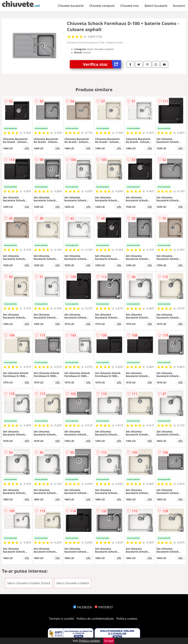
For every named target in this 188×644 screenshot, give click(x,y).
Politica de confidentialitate (95, 619)
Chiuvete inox (130, 6)
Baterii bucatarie (156, 6)
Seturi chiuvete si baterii (73, 583)
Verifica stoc (102, 64)
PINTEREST (104, 607)
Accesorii (179, 6)
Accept (109, 641)
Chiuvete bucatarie (71, 6)
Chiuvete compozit (102, 6)
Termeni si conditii (62, 619)
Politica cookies (127, 619)
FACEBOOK (83, 607)
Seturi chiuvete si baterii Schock (29, 583)
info (27, 148)
